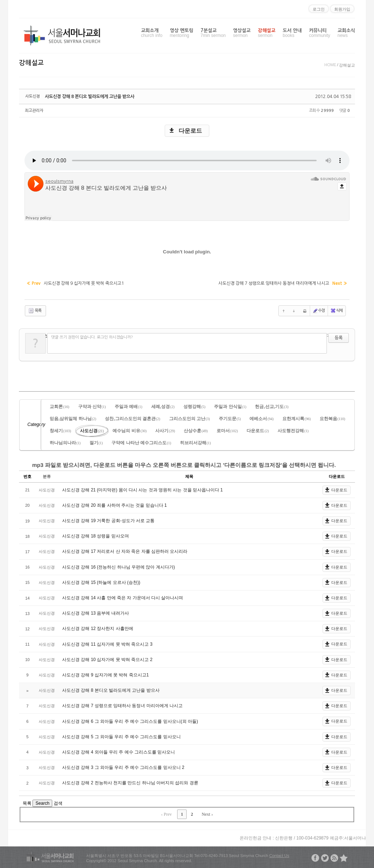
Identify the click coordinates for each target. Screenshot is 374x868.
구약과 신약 (92, 406)
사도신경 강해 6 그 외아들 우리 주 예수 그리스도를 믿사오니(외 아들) (130, 721)
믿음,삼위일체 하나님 (73, 418)
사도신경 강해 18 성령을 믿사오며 (96, 536)
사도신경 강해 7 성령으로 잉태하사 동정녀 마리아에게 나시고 (122, 705)
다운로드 (190, 131)
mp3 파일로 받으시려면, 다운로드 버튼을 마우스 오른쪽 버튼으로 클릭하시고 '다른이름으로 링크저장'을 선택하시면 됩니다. (184, 465)
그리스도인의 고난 (190, 418)
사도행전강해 (293, 430)
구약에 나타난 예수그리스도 (141, 442)
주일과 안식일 (230, 406)
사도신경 (92, 430)
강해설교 (267, 33)
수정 (318, 310)
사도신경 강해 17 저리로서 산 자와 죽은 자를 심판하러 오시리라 (125, 551)
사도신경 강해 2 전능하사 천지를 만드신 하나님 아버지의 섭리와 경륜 (130, 782)
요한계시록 (297, 418)
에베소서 (262, 418)
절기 (96, 442)
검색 (58, 803)
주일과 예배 (129, 406)
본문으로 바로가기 (0, 3)
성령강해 (194, 406)
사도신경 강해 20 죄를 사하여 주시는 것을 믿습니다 (113, 505)
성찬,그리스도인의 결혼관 (132, 418)
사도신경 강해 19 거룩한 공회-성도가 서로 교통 (108, 520)
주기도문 (230, 418)
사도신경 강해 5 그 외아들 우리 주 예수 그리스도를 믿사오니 (121, 736)
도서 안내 (292, 33)
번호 (27, 476)
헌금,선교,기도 (272, 406)
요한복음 (332, 418)
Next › (207, 814)
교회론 (60, 406)
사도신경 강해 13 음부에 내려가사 (96, 613)
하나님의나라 (65, 442)
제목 (189, 476)
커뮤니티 (320, 33)
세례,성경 (163, 406)
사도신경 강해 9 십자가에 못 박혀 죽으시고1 (105, 675)
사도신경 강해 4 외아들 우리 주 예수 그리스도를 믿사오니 (119, 752)
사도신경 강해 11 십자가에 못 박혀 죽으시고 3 (107, 644)
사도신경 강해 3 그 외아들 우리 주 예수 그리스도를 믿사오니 (122, 767)
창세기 (60, 430)
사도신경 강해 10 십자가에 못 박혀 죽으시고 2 (107, 659)
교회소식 (346, 33)
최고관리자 (34, 111)
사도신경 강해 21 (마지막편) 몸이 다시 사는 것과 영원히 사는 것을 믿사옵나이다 (141, 490)
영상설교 (242, 33)
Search (42, 803)
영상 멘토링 (182, 33)
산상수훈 (196, 430)
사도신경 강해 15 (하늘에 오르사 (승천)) (101, 582)
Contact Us (279, 855)
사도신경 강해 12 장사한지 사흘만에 (98, 628)
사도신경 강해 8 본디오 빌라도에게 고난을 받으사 (90, 97)
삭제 (336, 310)
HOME (330, 65)
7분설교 (213, 33)
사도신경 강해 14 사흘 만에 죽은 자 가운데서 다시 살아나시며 (123, 597)
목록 (35, 310)
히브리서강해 (196, 442)
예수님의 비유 (129, 430)
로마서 (227, 430)
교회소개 (152, 33)
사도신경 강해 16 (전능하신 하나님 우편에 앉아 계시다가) (119, 567)
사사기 (165, 430)
